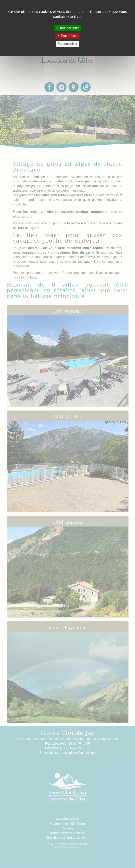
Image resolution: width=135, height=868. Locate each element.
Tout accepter (67, 28)
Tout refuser (67, 36)
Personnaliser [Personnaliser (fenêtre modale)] (67, 44)
